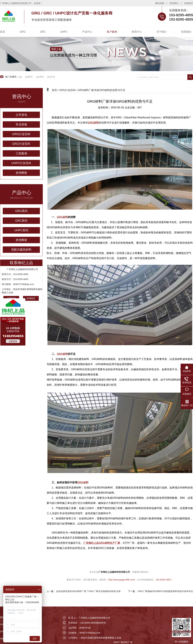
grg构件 (29, 77)
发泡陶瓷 (21, 173)
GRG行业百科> (68, 90)
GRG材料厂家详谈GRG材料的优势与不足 (102, 90)
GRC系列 (21, 221)
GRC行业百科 (21, 144)
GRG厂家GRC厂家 (123, 642)
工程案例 (21, 153)
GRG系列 (21, 211)
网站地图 (160, 3)
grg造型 (40, 77)
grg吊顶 (51, 77)
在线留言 (188, 3)
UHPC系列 (21, 230)
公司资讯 (21, 115)
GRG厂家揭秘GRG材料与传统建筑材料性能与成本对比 (165, 591)
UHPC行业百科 (21, 163)
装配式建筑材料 (21, 250)
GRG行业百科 (21, 134)
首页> (55, 90)
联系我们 (174, 3)
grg (20, 77)
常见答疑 (21, 124)
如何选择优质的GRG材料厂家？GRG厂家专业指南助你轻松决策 (88, 591)
